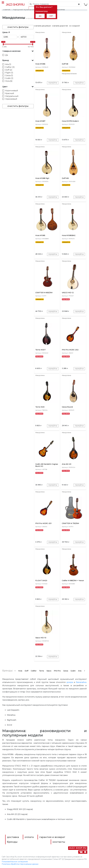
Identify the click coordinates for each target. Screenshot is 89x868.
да (40, 16)
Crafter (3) (10, 67)
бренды (12, 842)
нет (51, 16)
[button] (18, 51)
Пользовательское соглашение (15, 862)
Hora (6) (9, 81)
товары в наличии (11, 51)
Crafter (34, 671)
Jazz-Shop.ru (15, 5)
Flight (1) (9, 73)
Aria (80, 671)
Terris (41, 671)
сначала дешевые (42, 26)
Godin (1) (9, 78)
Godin (73, 671)
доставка (13, 837)
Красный (10, 93)
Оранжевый (11, 99)
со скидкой (74, 26)
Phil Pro (57, 671)
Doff (26, 671)
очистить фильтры (18, 27)
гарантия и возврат (52, 837)
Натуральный (12, 96)
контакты (59, 842)
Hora (20, 671)
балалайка (81, 683)
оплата (29, 837)
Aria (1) (8, 64)
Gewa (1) (9, 75)
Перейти (53, 83)
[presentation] (15, 671)
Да (7, 55)
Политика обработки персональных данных (20, 864)
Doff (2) (9, 70)
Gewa (66, 671)
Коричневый (12, 91)
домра (70, 683)
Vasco (49, 671)
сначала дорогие (60, 26)
